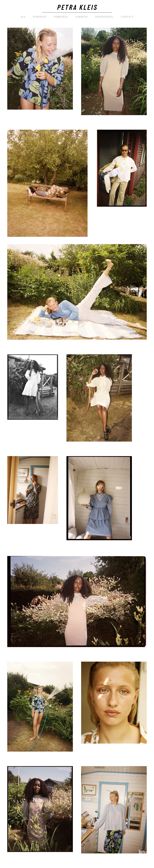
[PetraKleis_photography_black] (77, 7)
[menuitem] (23, 17)
